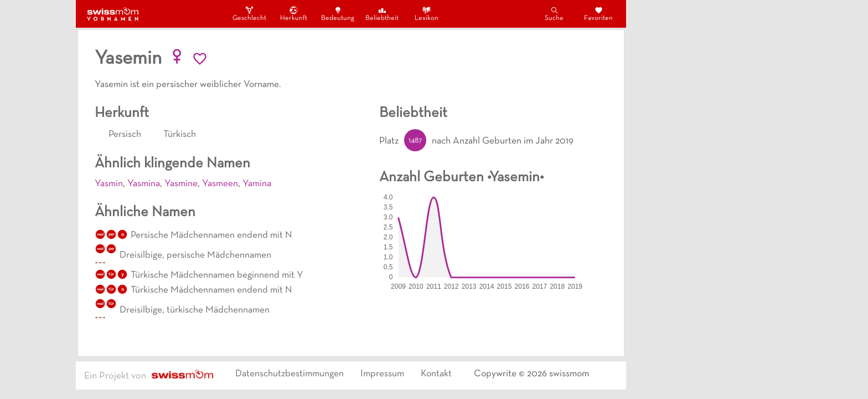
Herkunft (294, 14)
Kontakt (436, 374)
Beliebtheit (382, 14)
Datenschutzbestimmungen (290, 374)
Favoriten (598, 14)
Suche (554, 14)
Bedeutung (338, 14)
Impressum (382, 374)
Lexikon (427, 14)
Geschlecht (249, 14)
